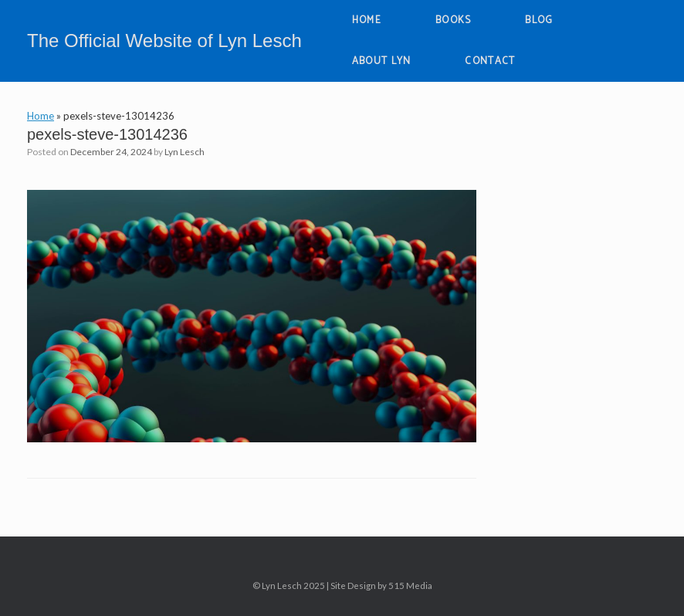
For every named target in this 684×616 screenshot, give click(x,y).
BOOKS (454, 20)
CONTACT (490, 61)
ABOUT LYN (382, 61)
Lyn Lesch (185, 152)
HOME (367, 20)
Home (41, 116)
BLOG (539, 20)
